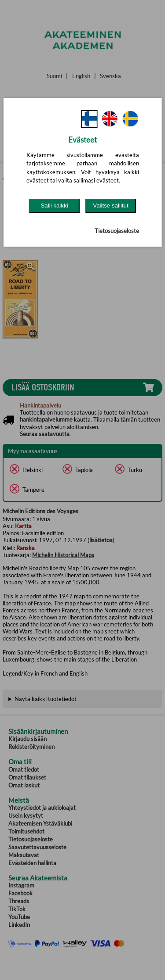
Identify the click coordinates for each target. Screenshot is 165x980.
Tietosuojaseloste (117, 231)
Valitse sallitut (111, 206)
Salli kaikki (54, 206)
